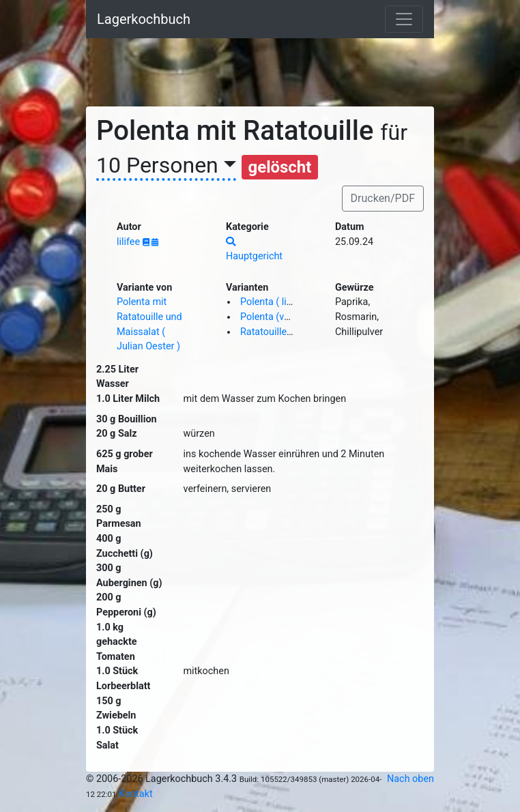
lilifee (130, 242)
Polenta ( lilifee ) (276, 302)
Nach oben (410, 779)
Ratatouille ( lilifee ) (282, 332)
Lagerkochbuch (144, 19)
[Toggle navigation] (404, 19)
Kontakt (136, 794)
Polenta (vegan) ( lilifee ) (293, 317)
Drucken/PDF (383, 198)
